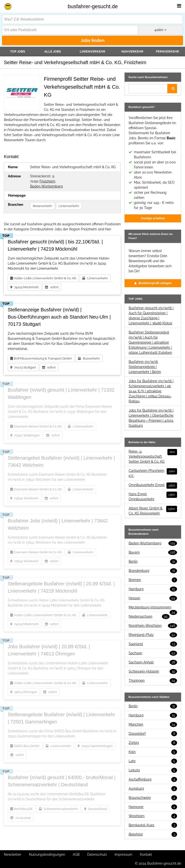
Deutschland (96, 809)
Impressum (123, 855)
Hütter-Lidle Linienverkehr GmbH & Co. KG (43, 278)
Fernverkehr (167, 51)
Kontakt (146, 855)
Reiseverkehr (43, 206)
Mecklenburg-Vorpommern (153, 608)
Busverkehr (89, 358)
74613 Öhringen (24, 692)
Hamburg (153, 589)
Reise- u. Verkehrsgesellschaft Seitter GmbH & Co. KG (153, 456)
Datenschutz (97, 855)
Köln (153, 752)
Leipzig (153, 770)
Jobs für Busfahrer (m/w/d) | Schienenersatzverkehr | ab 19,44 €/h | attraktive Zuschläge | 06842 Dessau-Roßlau (151, 391)
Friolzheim (47, 181)
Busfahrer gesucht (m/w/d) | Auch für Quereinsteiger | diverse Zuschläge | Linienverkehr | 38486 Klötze (151, 316)
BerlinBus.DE (22, 809)
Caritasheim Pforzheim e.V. (153, 473)
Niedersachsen (149, 617)
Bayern (153, 552)
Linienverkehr (92, 51)
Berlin (153, 562)
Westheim (153, 816)
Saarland (153, 644)
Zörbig (153, 743)
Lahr (153, 761)
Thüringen (153, 681)
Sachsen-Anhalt (153, 662)
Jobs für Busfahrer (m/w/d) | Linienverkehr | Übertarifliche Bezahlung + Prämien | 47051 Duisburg (151, 418)
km (160, 30)
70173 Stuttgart (23, 367)
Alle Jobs (53, 51)
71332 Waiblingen (25, 435)
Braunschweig (153, 798)
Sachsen (153, 653)
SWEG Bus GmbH (25, 746)
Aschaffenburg (153, 779)
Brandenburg (153, 571)
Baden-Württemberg (46, 186)
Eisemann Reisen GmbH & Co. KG (36, 426)
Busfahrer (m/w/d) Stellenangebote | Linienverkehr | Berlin (145, 367)
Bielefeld (153, 834)
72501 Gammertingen (95, 746)
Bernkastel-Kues (153, 825)
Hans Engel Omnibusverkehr (153, 496)
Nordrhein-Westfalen (153, 626)
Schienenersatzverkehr (59, 809)
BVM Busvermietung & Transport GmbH (41, 358)
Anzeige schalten (153, 218)
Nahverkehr (132, 51)
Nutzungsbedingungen (47, 855)
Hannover (153, 807)
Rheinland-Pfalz (153, 635)
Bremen (153, 580)
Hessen (153, 598)
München (153, 724)
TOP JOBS (18, 51)
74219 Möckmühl (25, 287)
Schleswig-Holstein (153, 671)
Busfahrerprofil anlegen (153, 283)
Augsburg (153, 789)
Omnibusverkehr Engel (153, 485)
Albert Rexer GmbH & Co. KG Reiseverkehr (153, 511)
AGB (76, 855)
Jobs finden (93, 40)
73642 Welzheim (24, 498)
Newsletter (13, 855)
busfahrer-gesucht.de (93, 6)
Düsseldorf (153, 734)
